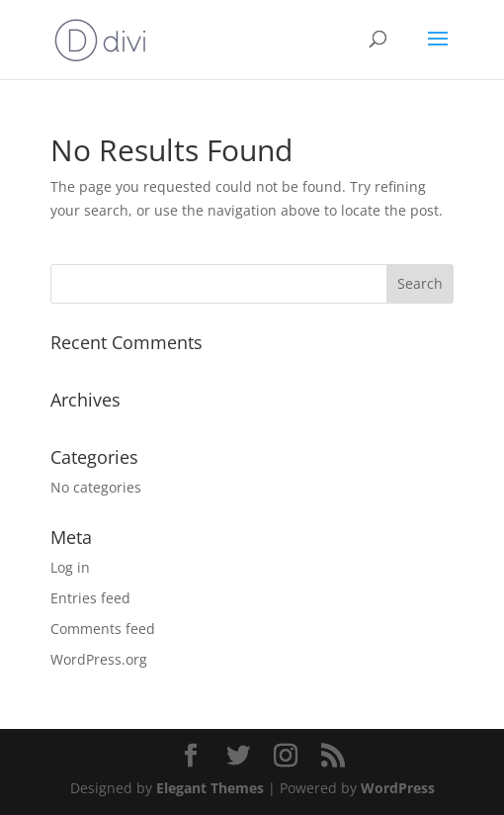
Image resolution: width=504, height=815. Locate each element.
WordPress (398, 788)
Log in (70, 567)
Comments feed (103, 629)
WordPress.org (99, 659)
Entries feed (90, 598)
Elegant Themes (210, 788)
